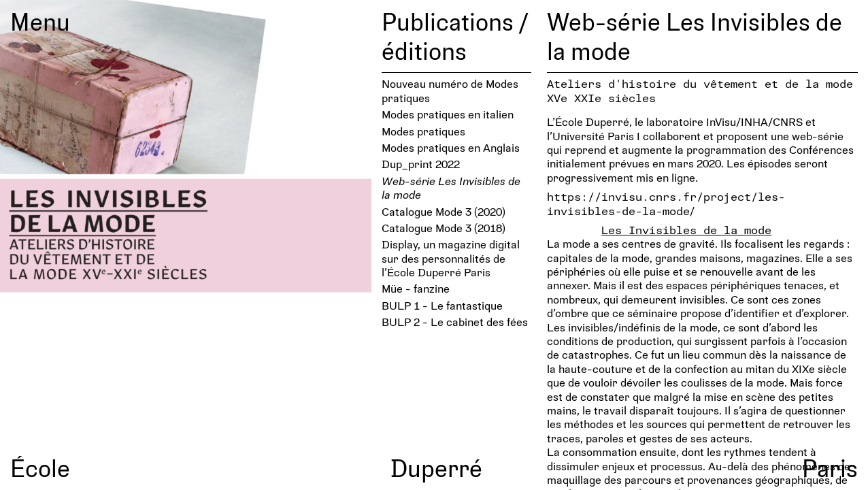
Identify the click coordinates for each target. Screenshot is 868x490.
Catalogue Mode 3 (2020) (444, 211)
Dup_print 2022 (421, 164)
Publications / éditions (455, 36)
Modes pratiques (423, 131)
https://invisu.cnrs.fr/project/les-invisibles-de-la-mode (666, 203)
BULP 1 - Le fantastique (442, 305)
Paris (830, 468)
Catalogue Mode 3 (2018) (444, 228)
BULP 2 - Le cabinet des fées (455, 322)
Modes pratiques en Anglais (451, 147)
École (40, 468)
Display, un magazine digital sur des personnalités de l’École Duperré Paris (451, 258)
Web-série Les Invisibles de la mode (451, 187)
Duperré (436, 468)
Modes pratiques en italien (448, 114)
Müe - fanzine (416, 288)
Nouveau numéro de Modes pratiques (450, 90)
